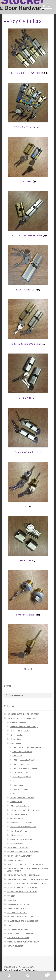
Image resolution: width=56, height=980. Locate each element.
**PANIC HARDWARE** (16, 860)
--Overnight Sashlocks (19, 814)
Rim (14, 781)
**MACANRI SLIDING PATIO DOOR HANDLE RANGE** (29, 879)
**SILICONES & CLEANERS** (18, 929)
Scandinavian (18, 785)
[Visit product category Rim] (28, 485)
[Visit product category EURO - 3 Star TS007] (28, 268)
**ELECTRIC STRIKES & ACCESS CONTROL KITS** (27, 883)
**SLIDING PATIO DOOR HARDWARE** (23, 852)
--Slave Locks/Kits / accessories (23, 827)
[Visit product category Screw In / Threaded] (28, 593)
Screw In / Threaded (21, 789)
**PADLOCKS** (13, 900)
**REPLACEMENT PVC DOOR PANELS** (23, 942)
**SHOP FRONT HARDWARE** (19, 856)
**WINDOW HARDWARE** (18, 848)
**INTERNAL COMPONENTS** (19, 904)
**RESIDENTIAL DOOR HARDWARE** (22, 718)
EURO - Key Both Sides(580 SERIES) (27, 747)
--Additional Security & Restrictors (24, 810)
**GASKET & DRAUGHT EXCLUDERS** (22, 888)
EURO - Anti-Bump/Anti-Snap (25, 768)
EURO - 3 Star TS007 (21, 764)
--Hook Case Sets (17, 818)
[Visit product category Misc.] (28, 647)
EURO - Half (17, 756)
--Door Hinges (16, 739)
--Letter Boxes (16, 802)
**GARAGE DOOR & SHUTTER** (20, 917)
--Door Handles (16, 735)
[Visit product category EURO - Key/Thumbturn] (28, 105)
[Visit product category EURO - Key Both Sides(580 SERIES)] (28, 51)
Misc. (15, 793)
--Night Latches (16, 843)
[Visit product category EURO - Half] (28, 160)
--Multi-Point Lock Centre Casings (24, 727)
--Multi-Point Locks (18, 722)
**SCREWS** (12, 925)
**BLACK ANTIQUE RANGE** (18, 908)
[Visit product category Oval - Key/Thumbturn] (28, 430)
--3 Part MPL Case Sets (19, 731)
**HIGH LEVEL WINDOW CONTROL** (22, 892)
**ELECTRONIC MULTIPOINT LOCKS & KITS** (26, 864)
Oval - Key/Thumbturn (22, 777)
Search (28, 976)
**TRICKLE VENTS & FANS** (18, 938)
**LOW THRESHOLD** (16, 946)
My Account (9, 976)
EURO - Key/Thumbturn (22, 752)
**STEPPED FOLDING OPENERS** (20, 933)
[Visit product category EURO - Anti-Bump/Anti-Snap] (28, 322)
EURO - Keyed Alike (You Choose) (26, 760)
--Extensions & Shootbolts (21, 822)
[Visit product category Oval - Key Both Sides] (28, 376)
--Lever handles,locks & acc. (21, 839)
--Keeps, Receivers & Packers (22, 798)
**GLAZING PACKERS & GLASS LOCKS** (23, 921)
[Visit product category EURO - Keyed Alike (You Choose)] (28, 214)
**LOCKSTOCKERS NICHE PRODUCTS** (23, 714)
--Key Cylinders (16, 743)
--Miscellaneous (16, 835)
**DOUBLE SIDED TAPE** (17, 913)
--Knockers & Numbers (19, 831)
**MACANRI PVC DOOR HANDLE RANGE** (24, 875)
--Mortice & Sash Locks (19, 806)
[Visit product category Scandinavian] (28, 539)
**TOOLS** (11, 896)
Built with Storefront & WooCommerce (21, 970)
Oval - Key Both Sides (21, 773)
